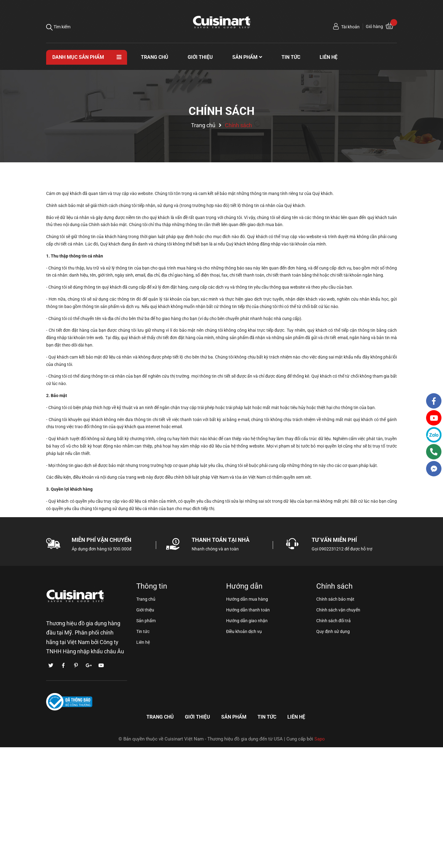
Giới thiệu (145, 610)
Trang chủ (146, 599)
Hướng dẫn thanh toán (248, 610)
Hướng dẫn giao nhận (247, 621)
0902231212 (331, 549)
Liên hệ (143, 642)
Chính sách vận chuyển (338, 610)
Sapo (320, 739)
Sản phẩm (146, 621)
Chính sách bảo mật (335, 599)
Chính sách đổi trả (333, 621)
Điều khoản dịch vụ (244, 631)
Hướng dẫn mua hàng (247, 599)
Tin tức (143, 631)
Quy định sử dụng (333, 631)
